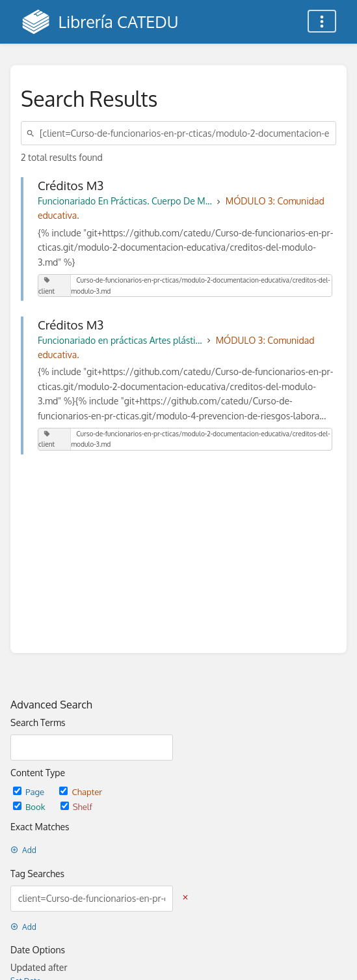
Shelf (76, 806)
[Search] (33, 133)
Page (30, 791)
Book (30, 806)
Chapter (81, 791)
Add (23, 850)
